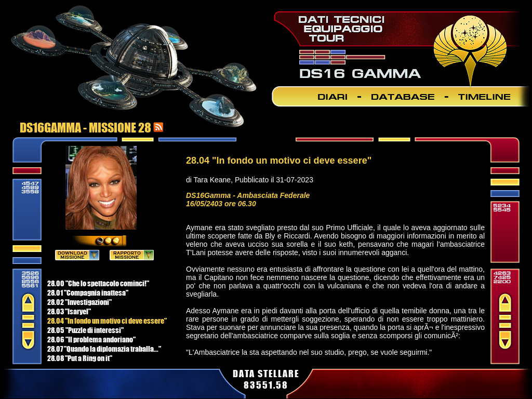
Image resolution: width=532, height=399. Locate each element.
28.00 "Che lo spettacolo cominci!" (98, 283)
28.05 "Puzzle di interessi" (85, 330)
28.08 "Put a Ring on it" (80, 358)
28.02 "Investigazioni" (79, 302)
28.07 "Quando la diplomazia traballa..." (104, 349)
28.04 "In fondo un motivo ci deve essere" (107, 321)
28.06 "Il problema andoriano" (91, 339)
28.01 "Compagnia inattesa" (88, 292)
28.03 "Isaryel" (69, 311)
